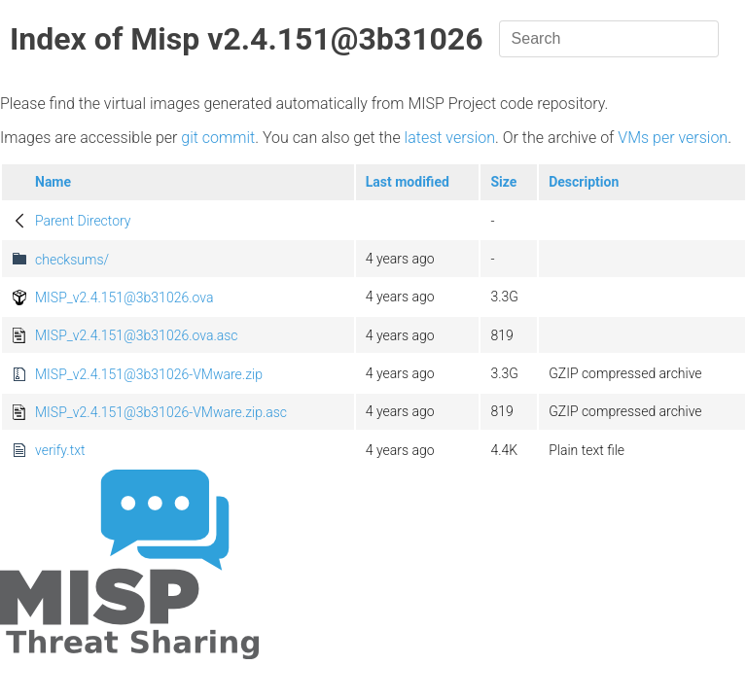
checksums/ (72, 260)
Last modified (408, 182)
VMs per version (673, 138)
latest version (450, 138)
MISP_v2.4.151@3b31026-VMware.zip (149, 374)
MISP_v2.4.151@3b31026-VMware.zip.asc (161, 412)
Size (503, 182)
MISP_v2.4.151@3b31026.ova (124, 297)
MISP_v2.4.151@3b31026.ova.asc (137, 335)
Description (584, 182)
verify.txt (60, 450)
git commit (218, 138)
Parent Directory (83, 221)
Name (53, 182)
